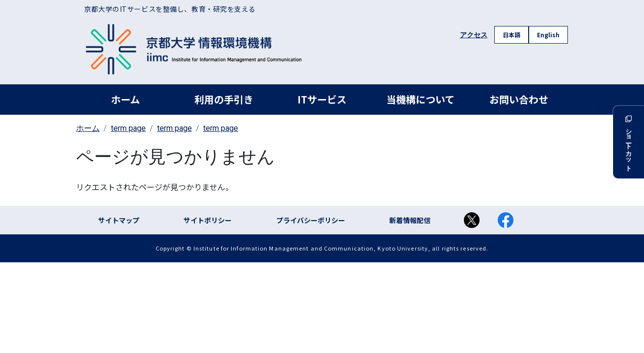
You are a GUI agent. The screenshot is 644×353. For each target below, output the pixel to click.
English (548, 35)
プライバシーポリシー (311, 220)
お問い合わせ (519, 99)
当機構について (420, 99)
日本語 (511, 35)
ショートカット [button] (629, 142)
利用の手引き (224, 99)
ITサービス (322, 99)
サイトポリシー (208, 220)
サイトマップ (119, 220)
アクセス (474, 35)
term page (128, 128)
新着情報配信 (410, 220)
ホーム (125, 99)
